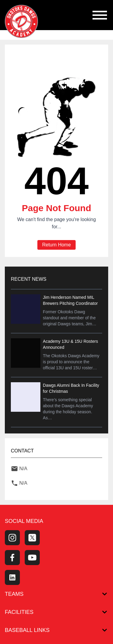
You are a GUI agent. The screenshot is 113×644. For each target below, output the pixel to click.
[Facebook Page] (12, 558)
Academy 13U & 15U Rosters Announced (70, 344)
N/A (23, 469)
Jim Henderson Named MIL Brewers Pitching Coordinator (70, 300)
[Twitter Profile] (32, 538)
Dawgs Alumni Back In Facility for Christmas (71, 388)
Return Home (56, 245)
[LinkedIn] (12, 577)
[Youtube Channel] (32, 558)
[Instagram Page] (12, 538)
